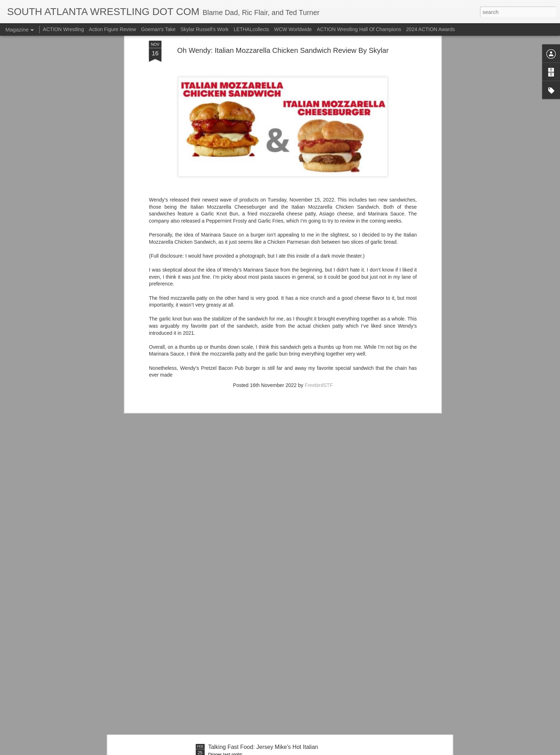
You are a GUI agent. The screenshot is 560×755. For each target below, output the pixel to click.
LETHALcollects (251, 29)
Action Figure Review (112, 29)
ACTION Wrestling (63, 29)
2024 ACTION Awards (431, 29)
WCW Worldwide (293, 29)
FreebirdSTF (319, 184)
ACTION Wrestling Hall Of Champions (359, 29)
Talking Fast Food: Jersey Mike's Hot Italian (263, 747)
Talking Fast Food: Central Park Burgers (259, 504)
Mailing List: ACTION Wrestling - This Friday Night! (272, 666)
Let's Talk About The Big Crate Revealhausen (266, 585)
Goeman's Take (158, 29)
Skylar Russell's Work (204, 29)
